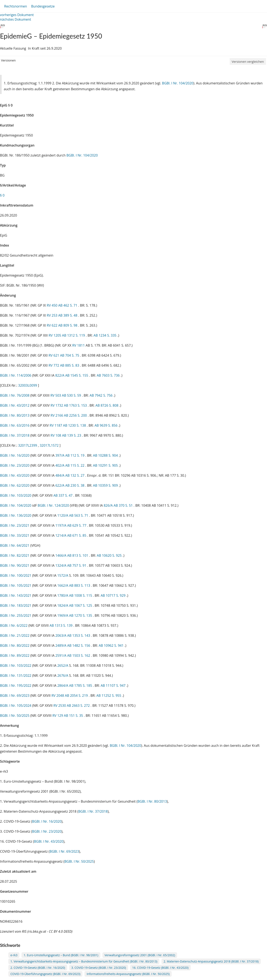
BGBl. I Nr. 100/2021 (16, 575)
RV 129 (58, 716)
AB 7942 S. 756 (102, 395)
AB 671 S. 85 (77, 535)
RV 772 (54, 365)
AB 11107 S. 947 (113, 685)
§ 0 (2, 195)
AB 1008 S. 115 (81, 595)
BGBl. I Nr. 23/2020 (15, 465)
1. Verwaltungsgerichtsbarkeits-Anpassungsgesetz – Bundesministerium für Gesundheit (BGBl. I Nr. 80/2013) (84, 961)
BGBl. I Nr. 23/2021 (15, 525)
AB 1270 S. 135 (81, 615)
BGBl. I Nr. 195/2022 (16, 685)
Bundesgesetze (43, 6)
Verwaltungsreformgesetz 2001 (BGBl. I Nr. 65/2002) (140, 955)
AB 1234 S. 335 (105, 335)
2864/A (63, 685)
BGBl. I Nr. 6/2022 (14, 625)
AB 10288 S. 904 (106, 455)
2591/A (61, 655)
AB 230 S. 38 (75, 485)
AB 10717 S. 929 (113, 595)
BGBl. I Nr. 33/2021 (15, 535)
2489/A (61, 645)
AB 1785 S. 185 (81, 685)
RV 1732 (57, 405)
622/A (60, 485)
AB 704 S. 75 (70, 355)
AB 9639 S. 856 (106, 425)
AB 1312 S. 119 (74, 335)
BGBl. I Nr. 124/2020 (53, 505)
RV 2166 (57, 415)
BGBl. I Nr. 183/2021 (16, 605)
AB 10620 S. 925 (110, 555)
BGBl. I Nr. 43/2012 (15, 405)
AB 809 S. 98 (68, 325)
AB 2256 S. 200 (76, 415)
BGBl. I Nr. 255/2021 (16, 615)
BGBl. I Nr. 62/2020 (15, 485)
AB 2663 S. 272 (79, 706)
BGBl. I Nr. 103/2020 (16, 495)
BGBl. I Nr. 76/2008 (15, 395)
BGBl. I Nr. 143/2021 (16, 595)
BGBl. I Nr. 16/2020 (15, 455)
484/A (60, 475)
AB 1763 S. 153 (76, 405)
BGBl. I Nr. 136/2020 (16, 515)
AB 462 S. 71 (68, 305)
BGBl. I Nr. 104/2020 (178, 83)
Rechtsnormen (16, 6)
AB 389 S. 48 (68, 315)
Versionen (8, 60)
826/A (109, 505)
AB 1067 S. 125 (81, 605)
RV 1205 (55, 335)
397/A (60, 455)
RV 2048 (58, 696)
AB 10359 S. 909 (106, 485)
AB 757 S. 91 (77, 565)
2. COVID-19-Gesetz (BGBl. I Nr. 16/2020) (38, 968)
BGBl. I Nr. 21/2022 (15, 635)
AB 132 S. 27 (75, 475)
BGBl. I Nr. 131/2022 (16, 675)
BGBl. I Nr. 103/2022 (16, 665)
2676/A (63, 675)
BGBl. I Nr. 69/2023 (15, 696)
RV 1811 (79, 345)
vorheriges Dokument (17, 15)
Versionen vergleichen (248, 61)
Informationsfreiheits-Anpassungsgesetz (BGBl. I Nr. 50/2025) (128, 974)
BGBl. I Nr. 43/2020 (15, 475)
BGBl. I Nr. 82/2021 (15, 555)
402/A (60, 465)
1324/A (61, 565)
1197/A (61, 525)
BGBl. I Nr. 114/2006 (16, 375)
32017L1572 (50, 445)
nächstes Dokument (16, 19)
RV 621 (54, 355)
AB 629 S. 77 (77, 525)
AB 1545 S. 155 (77, 375)
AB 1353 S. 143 (79, 635)
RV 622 (52, 325)
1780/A (63, 595)
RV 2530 (60, 706)
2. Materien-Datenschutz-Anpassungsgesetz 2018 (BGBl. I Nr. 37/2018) (211, 961)
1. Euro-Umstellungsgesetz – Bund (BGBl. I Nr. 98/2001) (61, 955)
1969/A (63, 615)
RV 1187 (56, 425)
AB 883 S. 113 (80, 585)
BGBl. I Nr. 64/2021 (15, 545)
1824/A (63, 605)
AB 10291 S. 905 (106, 465)
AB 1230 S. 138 (75, 425)
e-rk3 (14, 955)
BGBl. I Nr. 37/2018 (15, 435)
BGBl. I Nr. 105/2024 (16, 706)
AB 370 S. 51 (124, 505)
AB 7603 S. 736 (109, 375)
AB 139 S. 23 (72, 435)
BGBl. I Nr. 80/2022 (15, 645)
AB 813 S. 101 (78, 555)
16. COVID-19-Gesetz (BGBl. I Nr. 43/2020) (160, 968)
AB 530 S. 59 (72, 395)
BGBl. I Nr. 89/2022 (15, 655)
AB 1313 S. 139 (62, 625)
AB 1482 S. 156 (79, 645)
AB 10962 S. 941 (111, 645)
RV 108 (56, 435)
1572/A (63, 575)
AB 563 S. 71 (79, 515)
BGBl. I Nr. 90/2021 (15, 565)
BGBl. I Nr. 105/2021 (16, 585)
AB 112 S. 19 (75, 455)
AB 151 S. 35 (74, 716)
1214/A (61, 535)
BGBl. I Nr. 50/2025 (15, 716)
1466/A (61, 555)
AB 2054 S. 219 (77, 696)
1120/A (63, 515)
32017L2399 (28, 445)
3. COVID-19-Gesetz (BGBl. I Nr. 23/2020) (99, 968)
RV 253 (52, 315)
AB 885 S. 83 (70, 365)
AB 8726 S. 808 (107, 405)
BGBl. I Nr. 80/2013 (15, 415)
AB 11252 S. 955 (109, 696)
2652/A (63, 665)
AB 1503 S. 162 (79, 655)
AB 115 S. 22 (75, 465)
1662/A (63, 585)
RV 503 (56, 395)
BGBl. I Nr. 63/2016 (15, 425)
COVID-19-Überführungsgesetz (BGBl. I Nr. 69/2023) (45, 974)
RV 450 (52, 305)
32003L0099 (28, 385)
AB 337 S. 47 (63, 495)
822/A (60, 375)
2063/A (61, 635)
